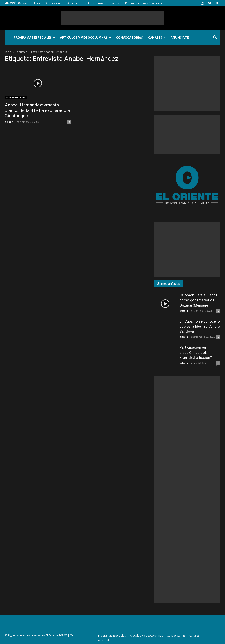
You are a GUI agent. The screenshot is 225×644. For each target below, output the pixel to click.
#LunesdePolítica (16, 97)
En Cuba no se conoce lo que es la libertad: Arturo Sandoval (200, 326)
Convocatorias (129, 37)
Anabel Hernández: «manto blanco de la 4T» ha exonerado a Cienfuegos (37, 110)
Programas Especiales (34, 37)
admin (9, 122)
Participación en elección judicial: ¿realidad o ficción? (196, 352)
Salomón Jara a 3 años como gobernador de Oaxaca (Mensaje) (199, 300)
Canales (157, 37)
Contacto (89, 3)
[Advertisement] (112, 18)
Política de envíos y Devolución (144, 3)
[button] (215, 38)
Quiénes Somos (54, 3)
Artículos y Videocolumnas (86, 37)
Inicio (37, 3)
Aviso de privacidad (110, 3)
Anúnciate (73, 3)
